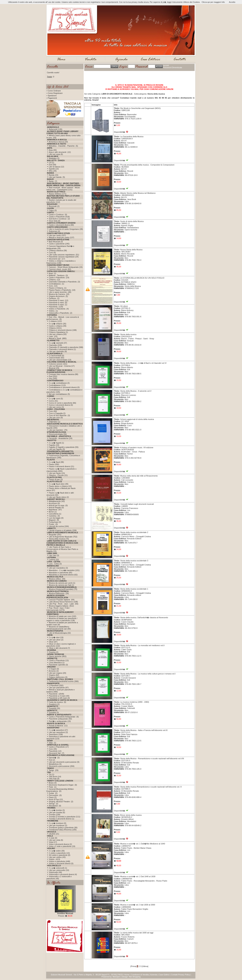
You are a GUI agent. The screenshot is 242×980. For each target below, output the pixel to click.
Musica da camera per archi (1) (62, 583)
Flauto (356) (54, 464)
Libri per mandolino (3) (58, 568)
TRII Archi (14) (55, 777)
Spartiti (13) (54, 169)
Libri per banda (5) (57, 177)
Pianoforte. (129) (56, 307)
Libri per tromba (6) (57, 812)
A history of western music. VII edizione (137, 448)
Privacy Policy (184, 975)
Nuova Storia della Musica (131, 250)
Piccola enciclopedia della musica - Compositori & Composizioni (147, 165)
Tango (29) (54, 770)
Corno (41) (53, 401)
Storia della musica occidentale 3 (134, 561)
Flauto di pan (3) (56, 479)
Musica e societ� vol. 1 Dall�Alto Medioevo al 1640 (143, 844)
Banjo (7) (53, 181)
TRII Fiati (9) (54, 779)
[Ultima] (145, 966)
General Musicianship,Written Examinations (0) (60, 790)
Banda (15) (53, 175)
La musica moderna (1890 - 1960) (135, 702)
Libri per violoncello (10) (59, 870)
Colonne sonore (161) (58, 364)
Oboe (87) (53, 642)
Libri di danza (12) (56, 167)
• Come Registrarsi (55, 93)
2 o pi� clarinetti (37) (58, 343)
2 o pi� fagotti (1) (56, 443)
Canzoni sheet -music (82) (60, 269)
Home (127, 975)
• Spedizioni (52, 96)
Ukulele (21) (54, 834)
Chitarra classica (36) (58, 250)
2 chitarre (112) (55, 321)
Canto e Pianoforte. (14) (59, 278)
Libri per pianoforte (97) (59, 688)
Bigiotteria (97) (55, 510)
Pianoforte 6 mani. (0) (58, 302)
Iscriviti (166, 65)
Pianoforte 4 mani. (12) (59, 300)
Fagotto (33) (54, 445)
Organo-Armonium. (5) (58, 296)
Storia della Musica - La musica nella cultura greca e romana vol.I (148, 674)
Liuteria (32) (54, 560)
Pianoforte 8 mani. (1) (58, 305)
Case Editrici (164, 975)
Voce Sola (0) (55, 221)
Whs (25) (53, 171)
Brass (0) (53, 783)
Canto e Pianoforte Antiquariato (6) (64, 717)
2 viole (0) (53, 838)
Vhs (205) (53, 378)
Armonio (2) (54, 671)
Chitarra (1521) (55, 328)
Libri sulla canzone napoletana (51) (64, 255)
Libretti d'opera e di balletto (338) (63, 530)
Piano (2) (53, 797)
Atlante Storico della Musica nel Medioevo (138, 193)
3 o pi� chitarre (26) (57, 324)
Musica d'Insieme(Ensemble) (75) (63, 589)
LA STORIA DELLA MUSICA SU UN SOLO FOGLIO (142, 278)
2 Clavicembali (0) (56, 356)
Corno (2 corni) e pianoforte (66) (62, 403)
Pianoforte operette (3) (58, 665)
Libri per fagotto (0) (57, 449)
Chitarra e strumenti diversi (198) (63, 330)
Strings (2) (53, 804)
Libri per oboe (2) (56, 640)
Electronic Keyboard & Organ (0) (63, 785)
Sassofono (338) (56, 734)
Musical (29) (54, 368)
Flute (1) (53, 787)
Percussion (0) (55, 795)
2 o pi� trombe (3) (57, 810)
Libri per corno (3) (56, 407)
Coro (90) (53, 411)
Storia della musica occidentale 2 (134, 532)
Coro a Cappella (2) (57, 413)
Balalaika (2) (54, 158)
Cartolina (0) (54, 516)
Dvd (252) (53, 376)
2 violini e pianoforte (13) (59, 853)
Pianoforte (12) (55, 751)
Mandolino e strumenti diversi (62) (63, 575)
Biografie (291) (55, 535)
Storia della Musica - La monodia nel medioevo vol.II (142, 645)
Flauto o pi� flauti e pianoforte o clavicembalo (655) (61, 470)
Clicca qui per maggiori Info (213, 2)
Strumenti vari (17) (57, 259)
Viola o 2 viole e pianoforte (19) (62, 846)
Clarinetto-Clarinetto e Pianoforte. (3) (64, 282)
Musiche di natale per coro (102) (62, 616)
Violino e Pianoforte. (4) (59, 309)
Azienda (154, 975)
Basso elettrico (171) (58, 194)
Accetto (232, 2)
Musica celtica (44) (57, 579)
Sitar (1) (52, 743)
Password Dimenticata (172, 67)
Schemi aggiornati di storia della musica (137, 419)
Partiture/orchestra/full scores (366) (64, 681)
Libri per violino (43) (57, 857)
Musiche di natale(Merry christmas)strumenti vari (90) (59, 628)
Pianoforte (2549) (56, 694)
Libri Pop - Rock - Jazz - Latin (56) (64, 604)
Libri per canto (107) (57, 235)
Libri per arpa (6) (56, 154)
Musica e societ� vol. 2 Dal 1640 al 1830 (138, 876)
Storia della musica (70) (59, 539)
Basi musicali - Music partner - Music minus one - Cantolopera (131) (63, 189)
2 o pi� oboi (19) (56, 637)
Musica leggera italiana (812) (61, 606)
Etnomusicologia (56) (58, 434)
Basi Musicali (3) (56, 242)
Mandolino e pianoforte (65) (61, 573)
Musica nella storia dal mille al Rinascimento (139, 476)
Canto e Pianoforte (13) (59, 661)
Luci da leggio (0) (56, 518)
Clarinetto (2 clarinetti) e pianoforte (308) (66, 347)
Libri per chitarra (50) (58, 334)
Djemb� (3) (54, 758)
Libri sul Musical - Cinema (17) (62, 366)
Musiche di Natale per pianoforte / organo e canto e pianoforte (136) (62, 619)
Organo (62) (54, 675)
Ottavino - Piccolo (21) (58, 475)
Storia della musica (128, 334)
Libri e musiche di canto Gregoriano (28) (66, 229)
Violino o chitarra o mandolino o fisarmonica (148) (61, 262)
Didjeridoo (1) (55, 422)
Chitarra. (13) (54, 280)
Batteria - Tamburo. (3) (58, 275)
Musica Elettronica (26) (59, 593)
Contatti (174, 975)
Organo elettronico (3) (58, 677)
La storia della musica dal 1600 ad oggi (137, 933)
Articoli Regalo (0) (56, 508)
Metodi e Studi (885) (58, 338)
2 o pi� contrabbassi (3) (59, 383)
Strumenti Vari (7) (56, 753)
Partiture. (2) (54, 298)
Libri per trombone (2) (58, 825)
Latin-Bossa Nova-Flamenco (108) (63, 602)
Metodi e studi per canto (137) (61, 237)
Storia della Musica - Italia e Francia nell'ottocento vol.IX (144, 730)
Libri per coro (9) (56, 417)
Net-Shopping (135, 977)
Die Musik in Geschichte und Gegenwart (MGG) (140, 108)
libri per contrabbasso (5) (59, 394)
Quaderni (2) (54, 704)
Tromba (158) (55, 815)
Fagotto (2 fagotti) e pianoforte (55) (64, 447)
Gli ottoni (124, 306)
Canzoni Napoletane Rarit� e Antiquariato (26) (60, 247)
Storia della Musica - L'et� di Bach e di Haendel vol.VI (143, 363)
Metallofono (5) (55, 764)
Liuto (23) (53, 336)
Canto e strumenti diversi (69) (61, 225)
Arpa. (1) (52, 273)
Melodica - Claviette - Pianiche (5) (63, 146)
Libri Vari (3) (54, 555)
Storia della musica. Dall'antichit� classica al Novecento (144, 617)
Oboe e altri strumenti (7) (59, 648)
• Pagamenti (52, 98)
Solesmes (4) (54, 231)
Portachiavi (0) (55, 522)
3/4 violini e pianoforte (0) (60, 855)
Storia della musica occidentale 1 (134, 589)
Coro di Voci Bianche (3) (59, 415)
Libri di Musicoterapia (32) (60, 633)
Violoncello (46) (55, 872)
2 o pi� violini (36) (57, 851)
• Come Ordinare (54, 91)
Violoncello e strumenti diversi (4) (63, 874)
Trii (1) (51, 774)
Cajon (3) (53, 210)
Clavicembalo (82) (57, 358)
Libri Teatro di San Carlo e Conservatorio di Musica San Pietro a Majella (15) (62, 549)
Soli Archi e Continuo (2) (59, 219)
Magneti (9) (54, 520)
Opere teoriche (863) (58, 656)
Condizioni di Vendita (140, 975)
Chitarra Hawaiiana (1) (58, 332)
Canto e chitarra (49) (58, 326)
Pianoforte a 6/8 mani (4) (59, 698)
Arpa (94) (53, 150)
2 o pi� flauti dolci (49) (59, 484)
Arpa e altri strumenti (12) (60, 152)
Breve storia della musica (131, 815)
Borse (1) (53, 512)
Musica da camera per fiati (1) (61, 585)
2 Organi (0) (54, 669)
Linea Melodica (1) (57, 663)
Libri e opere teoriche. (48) (60, 292)
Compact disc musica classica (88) (63, 374)
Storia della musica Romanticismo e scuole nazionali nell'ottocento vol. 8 (151, 787)
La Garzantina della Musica (132, 137)
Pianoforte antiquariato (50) (60, 719)
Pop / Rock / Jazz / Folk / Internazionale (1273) (58, 609)
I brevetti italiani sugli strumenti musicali (137, 504)
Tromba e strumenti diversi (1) (61, 819)
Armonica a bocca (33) (58, 142)
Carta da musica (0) (57, 702)
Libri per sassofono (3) (58, 732)
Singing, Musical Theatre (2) (61, 802)
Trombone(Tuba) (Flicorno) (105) (63, 830)
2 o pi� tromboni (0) (57, 823)
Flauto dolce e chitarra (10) (60, 486)
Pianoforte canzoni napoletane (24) (64, 257)
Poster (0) (53, 524)
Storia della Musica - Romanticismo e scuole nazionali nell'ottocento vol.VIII (152, 759)
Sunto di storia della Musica (132, 221)
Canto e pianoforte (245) (59, 244)
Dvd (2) (52, 760)
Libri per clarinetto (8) (58, 351)
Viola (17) (53, 842)
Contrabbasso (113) (57, 385)
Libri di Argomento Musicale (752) (63, 537)
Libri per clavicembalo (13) (60, 360)
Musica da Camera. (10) (59, 294)
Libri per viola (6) (56, 840)
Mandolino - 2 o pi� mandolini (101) (64, 570)
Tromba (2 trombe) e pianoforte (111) (64, 817)
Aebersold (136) (55, 129)
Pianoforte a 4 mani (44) (59, 696)
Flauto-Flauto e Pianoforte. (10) (62, 290)
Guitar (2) (53, 793)
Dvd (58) (52, 165)
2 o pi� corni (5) (56, 399)
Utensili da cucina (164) (59, 526)
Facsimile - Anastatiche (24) (61, 438)
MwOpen (116, 977)
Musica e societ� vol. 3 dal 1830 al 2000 (138, 905)
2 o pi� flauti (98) (56, 462)
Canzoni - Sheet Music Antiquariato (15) (66, 267)
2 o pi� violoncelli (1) (58, 868)
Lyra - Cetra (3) (55, 564)
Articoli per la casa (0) (58, 505)
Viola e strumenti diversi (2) (60, 844)
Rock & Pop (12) (56, 799)
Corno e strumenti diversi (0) (61, 405)
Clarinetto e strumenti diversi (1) (62, 349)
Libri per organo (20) (57, 673)
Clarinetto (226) (55, 345)
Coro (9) (52, 253)
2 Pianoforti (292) (56, 685)
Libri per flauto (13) (57, 473)
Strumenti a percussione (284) (62, 766)
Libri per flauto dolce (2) (59, 497)
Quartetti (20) (54, 708)
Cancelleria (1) (55, 514)
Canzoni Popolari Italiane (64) (62, 600)
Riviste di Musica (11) (58, 726)
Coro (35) (53, 749)
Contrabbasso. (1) (56, 284)
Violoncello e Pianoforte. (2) (61, 313)
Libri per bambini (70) (58, 430)
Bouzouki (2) (54, 206)
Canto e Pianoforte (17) (59, 747)
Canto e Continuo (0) (58, 215)
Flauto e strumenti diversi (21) (61, 466)
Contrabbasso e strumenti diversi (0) (64, 387)
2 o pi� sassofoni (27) (58, 730)
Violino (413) (54, 859)
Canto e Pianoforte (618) (59, 217)
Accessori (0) (54, 503)
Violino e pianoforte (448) (59, 861)
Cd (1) (51, 163)
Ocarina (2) (54, 652)
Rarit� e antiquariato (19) (60, 721)
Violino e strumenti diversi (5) (61, 863)
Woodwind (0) (55, 806)
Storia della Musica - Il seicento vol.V (136, 391)
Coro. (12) (53, 286)
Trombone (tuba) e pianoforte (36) (63, 828)
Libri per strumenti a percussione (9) (64, 762)
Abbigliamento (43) (57, 501)
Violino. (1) (53, 311)
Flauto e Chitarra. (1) (58, 288)
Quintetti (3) (54, 713)
